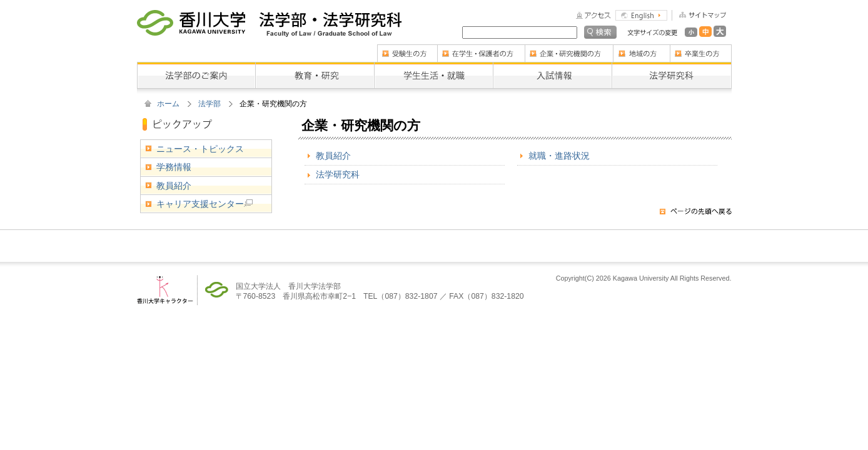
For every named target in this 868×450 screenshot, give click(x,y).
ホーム (168, 104)
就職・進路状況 (559, 156)
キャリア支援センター (204, 204)
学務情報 (174, 167)
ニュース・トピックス (200, 149)
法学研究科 (338, 174)
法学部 (209, 104)
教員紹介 (333, 156)
